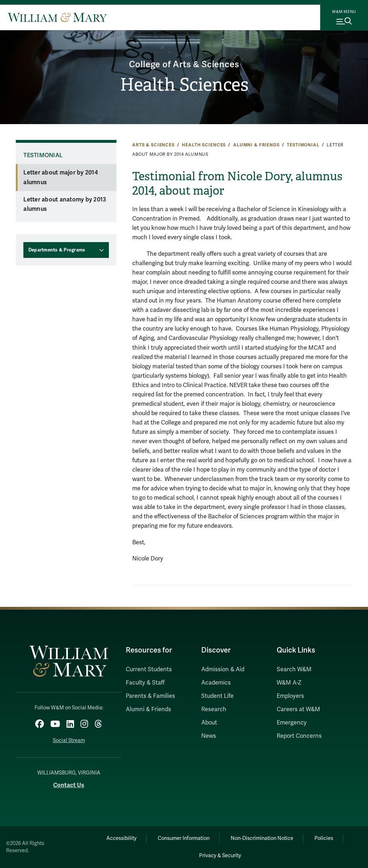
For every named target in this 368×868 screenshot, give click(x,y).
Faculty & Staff (145, 683)
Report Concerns (299, 736)
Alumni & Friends (256, 145)
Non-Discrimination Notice (262, 838)
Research (214, 709)
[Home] (57, 17)
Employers (290, 696)
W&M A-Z (289, 683)
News (209, 736)
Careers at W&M (298, 709)
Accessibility (121, 838)
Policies (324, 838)
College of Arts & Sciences (184, 65)
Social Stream (69, 740)
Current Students (149, 669)
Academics (216, 683)
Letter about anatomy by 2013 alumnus (65, 204)
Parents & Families (150, 696)
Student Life (217, 696)
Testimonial (303, 145)
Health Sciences (184, 85)
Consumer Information (184, 838)
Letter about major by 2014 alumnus (61, 178)
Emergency (292, 723)
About (209, 723)
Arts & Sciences (153, 145)
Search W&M (294, 669)
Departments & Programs (57, 250)
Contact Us (69, 785)
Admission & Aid (223, 669)
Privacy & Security (220, 856)
